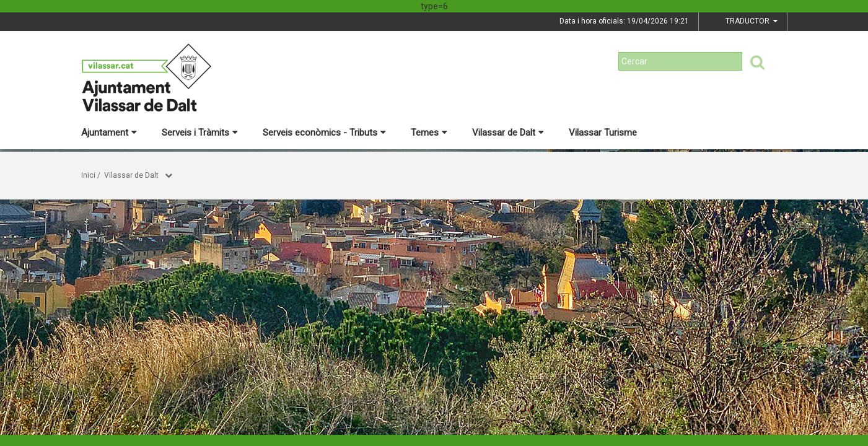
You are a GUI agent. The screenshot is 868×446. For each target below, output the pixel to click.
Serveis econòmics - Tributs (324, 133)
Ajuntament (109, 133)
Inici (88, 175)
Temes (429, 133)
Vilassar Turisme (603, 133)
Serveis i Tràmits (200, 133)
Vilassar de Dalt (508, 133)
